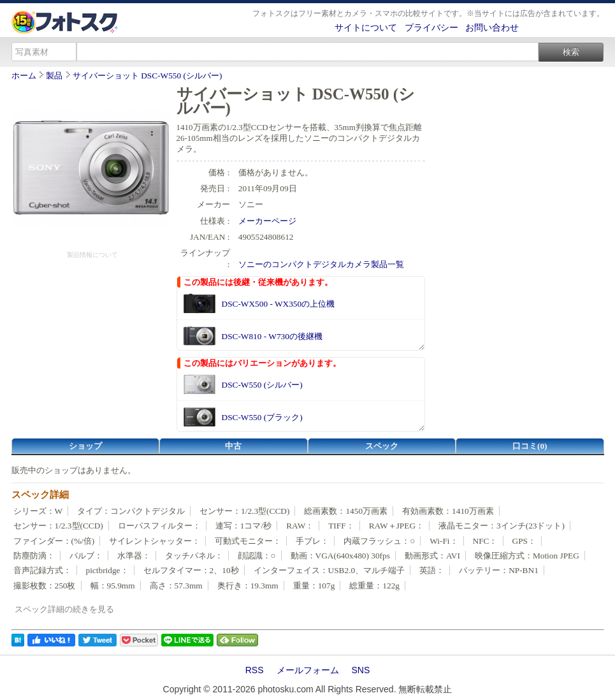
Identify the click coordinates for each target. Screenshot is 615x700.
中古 (233, 446)
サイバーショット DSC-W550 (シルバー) (147, 76)
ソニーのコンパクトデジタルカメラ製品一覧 (321, 264)
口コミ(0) (530, 446)
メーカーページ (267, 221)
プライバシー (431, 27)
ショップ (85, 446)
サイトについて (366, 27)
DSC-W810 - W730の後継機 (272, 336)
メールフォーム (308, 670)
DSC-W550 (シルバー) (262, 385)
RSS (255, 670)
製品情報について (92, 255)
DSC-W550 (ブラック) (262, 417)
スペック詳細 (40, 495)
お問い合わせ (492, 27)
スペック (382, 446)
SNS (361, 670)
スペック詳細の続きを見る (64, 609)
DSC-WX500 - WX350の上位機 (279, 304)
